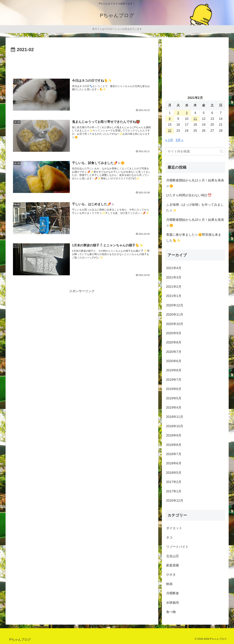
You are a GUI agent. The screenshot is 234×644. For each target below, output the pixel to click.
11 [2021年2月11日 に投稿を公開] (195, 119)
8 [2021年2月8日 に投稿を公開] (170, 119)
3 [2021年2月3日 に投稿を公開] (187, 113)
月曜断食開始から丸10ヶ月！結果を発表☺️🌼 (195, 223)
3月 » (180, 140)
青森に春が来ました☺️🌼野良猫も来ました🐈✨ (194, 238)
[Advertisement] (82, 63)
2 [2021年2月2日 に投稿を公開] (178, 113)
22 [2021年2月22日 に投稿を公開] (170, 131)
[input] (195, 152)
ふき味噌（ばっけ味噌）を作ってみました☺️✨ (195, 208)
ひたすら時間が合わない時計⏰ (189, 195)
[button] (221, 151)
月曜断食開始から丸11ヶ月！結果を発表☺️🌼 (195, 183)
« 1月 (169, 140)
